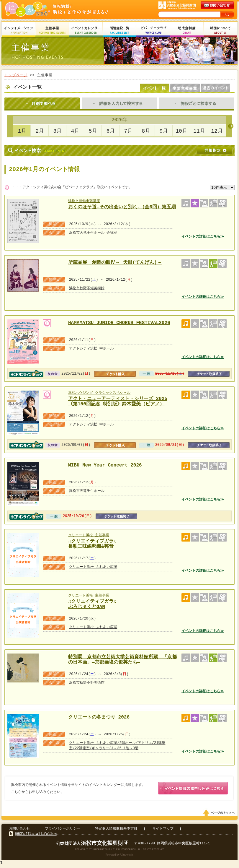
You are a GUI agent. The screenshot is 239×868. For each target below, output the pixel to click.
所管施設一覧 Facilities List (119, 30)
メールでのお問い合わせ (218, 5)
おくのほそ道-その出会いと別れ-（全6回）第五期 (122, 207)
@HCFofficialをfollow (36, 835)
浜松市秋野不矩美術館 (87, 288)
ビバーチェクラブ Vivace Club (153, 30)
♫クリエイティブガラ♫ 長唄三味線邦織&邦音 (95, 543)
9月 (164, 131)
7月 (128, 131)
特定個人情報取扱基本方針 (116, 830)
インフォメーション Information (19, 30)
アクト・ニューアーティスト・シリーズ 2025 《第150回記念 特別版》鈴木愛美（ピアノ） (118, 401)
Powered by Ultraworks (120, 856)
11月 (199, 131)
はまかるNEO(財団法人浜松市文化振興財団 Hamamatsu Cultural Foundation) (69, 10)
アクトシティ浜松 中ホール (91, 348)
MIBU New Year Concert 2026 (105, 465)
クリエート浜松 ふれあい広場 (93, 567)
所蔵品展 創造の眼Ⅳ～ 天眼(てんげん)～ (115, 263)
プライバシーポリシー (63, 830)
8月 (146, 131)
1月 (22, 131)
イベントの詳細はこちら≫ (203, 236)
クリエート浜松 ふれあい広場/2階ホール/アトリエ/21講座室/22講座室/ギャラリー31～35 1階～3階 (117, 746)
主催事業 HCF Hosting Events (52, 30)
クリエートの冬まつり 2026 (99, 717)
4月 (75, 131)
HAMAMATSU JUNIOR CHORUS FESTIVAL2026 (119, 323)
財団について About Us (220, 30)
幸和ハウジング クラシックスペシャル (99, 393)
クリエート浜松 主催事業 (89, 535)
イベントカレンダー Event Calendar (86, 30)
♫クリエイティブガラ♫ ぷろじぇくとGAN (95, 603)
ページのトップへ (220, 814)
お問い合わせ (19, 830)
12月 (217, 131)
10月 (181, 131)
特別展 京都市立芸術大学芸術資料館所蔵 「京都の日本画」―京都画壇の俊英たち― (122, 659)
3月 (58, 131)
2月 (40, 131)
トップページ (16, 75)
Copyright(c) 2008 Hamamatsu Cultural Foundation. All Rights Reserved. (120, 850)
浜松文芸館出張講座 (84, 201)
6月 (111, 131)
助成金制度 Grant (187, 30)
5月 (93, 131)
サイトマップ (163, 830)
